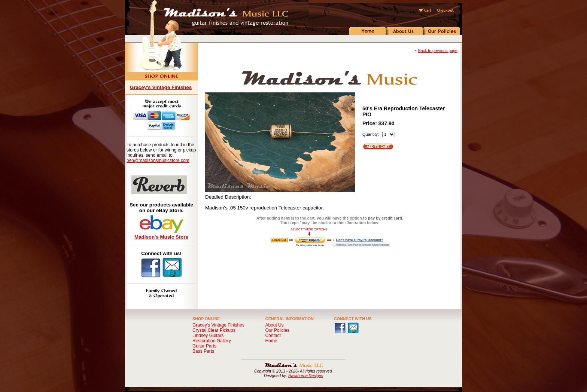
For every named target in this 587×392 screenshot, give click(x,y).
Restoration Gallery (212, 341)
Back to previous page (438, 50)
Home (271, 341)
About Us (274, 325)
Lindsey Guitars (208, 336)
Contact (273, 336)
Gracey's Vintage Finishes (161, 87)
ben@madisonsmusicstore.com (158, 160)
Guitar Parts (204, 346)
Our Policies (277, 330)
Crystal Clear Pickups (214, 330)
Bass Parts (203, 351)
